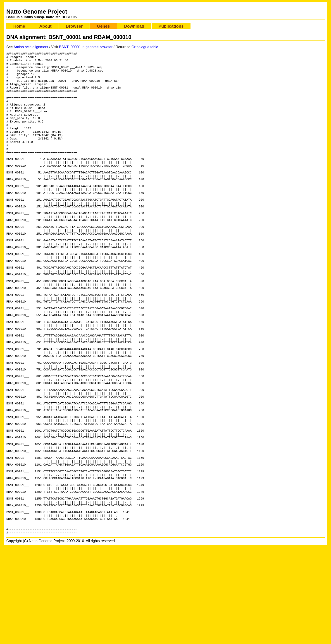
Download (134, 26)
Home (19, 26)
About (45, 26)
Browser (74, 26)
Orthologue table (145, 47)
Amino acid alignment (31, 47)
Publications (171, 26)
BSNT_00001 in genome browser (86, 47)
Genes (103, 26)
